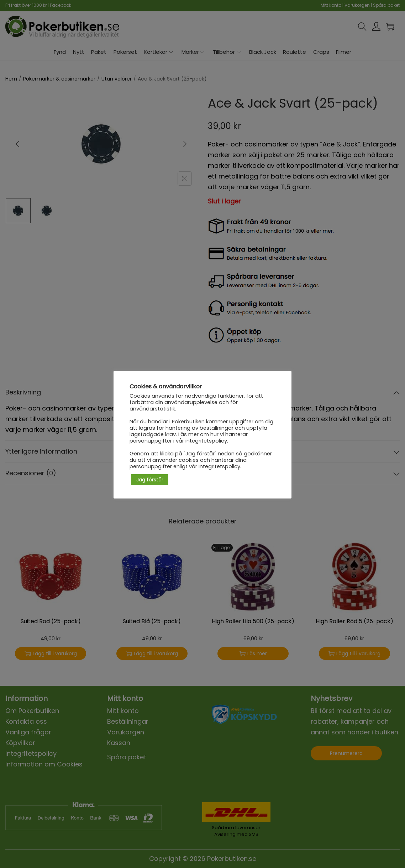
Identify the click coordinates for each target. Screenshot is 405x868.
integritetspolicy (206, 441)
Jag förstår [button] (150, 480)
